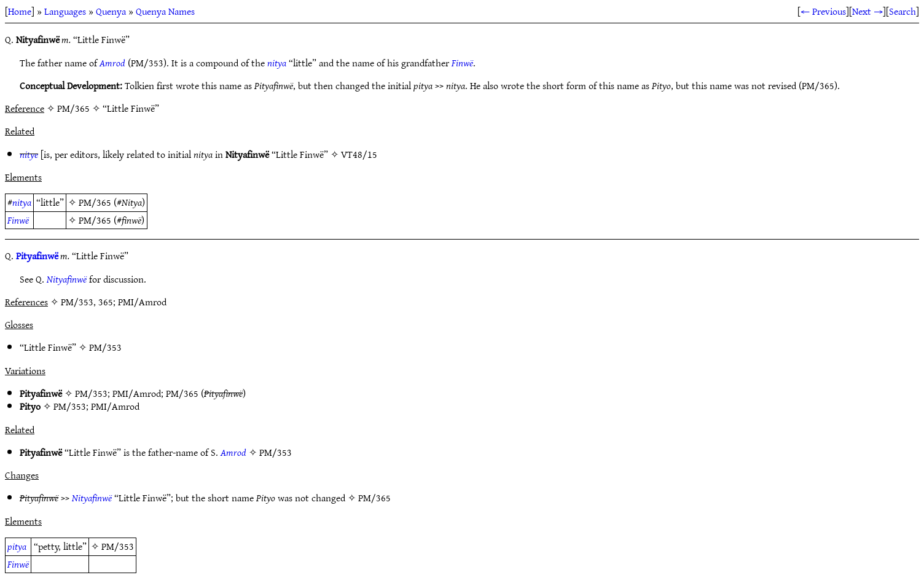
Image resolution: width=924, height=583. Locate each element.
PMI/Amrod (137, 393)
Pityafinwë (37, 256)
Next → (867, 11)
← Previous (823, 11)
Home (20, 11)
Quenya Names (165, 11)
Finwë (462, 63)
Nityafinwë (67, 279)
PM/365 (95, 202)
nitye (29, 154)
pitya (17, 546)
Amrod (112, 63)
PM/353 (105, 347)
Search (902, 11)
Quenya (111, 11)
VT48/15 (359, 154)
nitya (277, 63)
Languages (65, 11)
